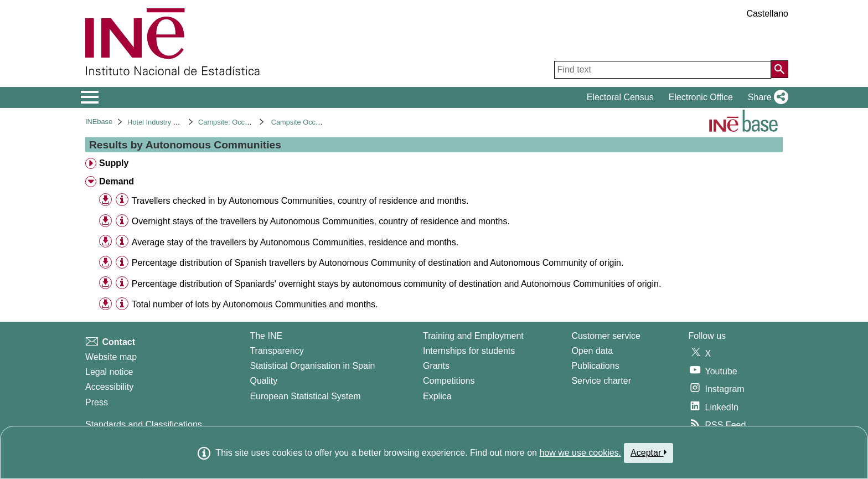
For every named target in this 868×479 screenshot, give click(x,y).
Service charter (601, 381)
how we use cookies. (580, 453)
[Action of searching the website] (779, 69)
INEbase (99, 122)
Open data (592, 351)
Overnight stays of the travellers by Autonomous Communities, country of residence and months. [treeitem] (321, 221)
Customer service (606, 336)
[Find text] (663, 70)
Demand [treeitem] (117, 181)
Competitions (449, 381)
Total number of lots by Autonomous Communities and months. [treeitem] (255, 304)
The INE (266, 336)
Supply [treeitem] (114, 163)
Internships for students (469, 351)
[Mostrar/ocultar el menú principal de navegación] (90, 97)
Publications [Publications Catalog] (595, 366)
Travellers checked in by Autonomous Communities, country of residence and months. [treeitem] (300, 201)
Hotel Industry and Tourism (169, 122)
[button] (766, 97)
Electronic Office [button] (701, 97)
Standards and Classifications (144, 424)
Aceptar (649, 452)
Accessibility (109, 387)
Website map (111, 357)
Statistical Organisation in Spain (312, 366)
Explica (437, 396)
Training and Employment (473, 336)
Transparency (277, 351)
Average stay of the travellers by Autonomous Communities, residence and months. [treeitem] (295, 242)
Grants (436, 366)
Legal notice (109, 372)
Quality (263, 381)
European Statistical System (305, 396)
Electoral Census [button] (620, 97)
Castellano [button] (767, 14)
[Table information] (122, 200)
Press (97, 402)
